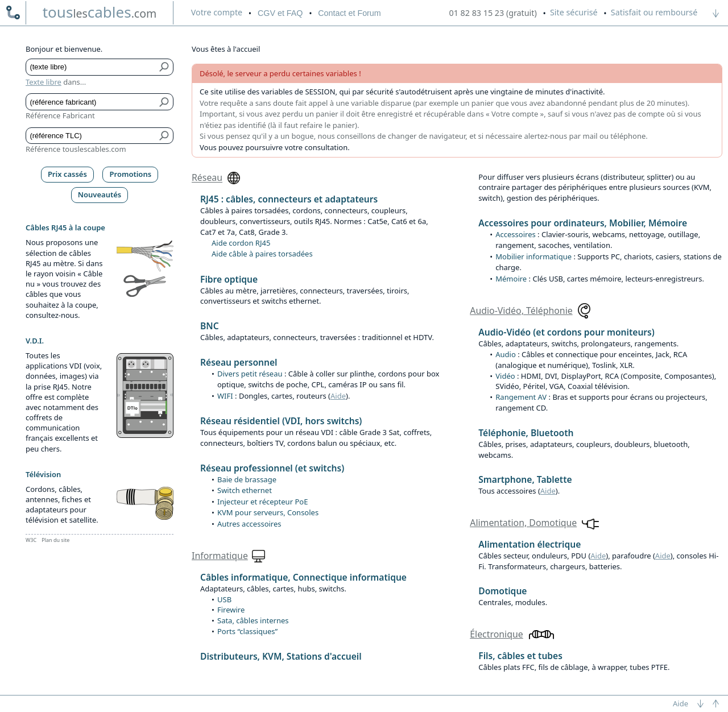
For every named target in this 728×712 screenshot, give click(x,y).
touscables (100, 12)
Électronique (496, 634)
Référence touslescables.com (76, 149)
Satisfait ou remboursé (654, 12)
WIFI (225, 396)
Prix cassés (67, 174)
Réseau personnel (239, 362)
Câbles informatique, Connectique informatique (303, 577)
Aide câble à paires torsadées (262, 254)
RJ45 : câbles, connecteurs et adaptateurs (289, 199)
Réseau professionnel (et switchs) (272, 468)
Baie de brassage (247, 479)
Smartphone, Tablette (525, 479)
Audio (506, 354)
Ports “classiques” (247, 631)
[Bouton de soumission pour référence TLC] (165, 136)
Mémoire (511, 279)
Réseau (207, 178)
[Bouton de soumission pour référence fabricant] (165, 102)
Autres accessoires (249, 524)
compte (217, 12)
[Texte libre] (91, 67)
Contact (349, 13)
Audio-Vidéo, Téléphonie (521, 311)
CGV (280, 13)
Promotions (131, 174)
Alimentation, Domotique (523, 523)
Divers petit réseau (250, 374)
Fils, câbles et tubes (520, 656)
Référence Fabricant (60, 115)
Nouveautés (100, 194)
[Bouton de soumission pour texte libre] (165, 67)
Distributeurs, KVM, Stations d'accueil (281, 656)
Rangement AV (521, 397)
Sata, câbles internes (253, 620)
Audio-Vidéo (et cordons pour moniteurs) (566, 332)
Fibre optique (229, 279)
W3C (31, 540)
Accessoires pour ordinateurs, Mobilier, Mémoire (583, 223)
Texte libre (44, 82)
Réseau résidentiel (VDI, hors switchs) (281, 421)
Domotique (502, 591)
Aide (338, 396)
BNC (210, 326)
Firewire (231, 610)
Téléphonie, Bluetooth (526, 433)
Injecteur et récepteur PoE (262, 502)
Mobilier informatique (533, 256)
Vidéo (505, 376)
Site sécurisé (574, 12)
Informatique (220, 556)
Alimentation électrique (530, 544)
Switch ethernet (245, 490)
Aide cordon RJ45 (241, 243)
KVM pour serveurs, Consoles (268, 512)
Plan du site (55, 540)
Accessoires (515, 234)
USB (224, 599)
